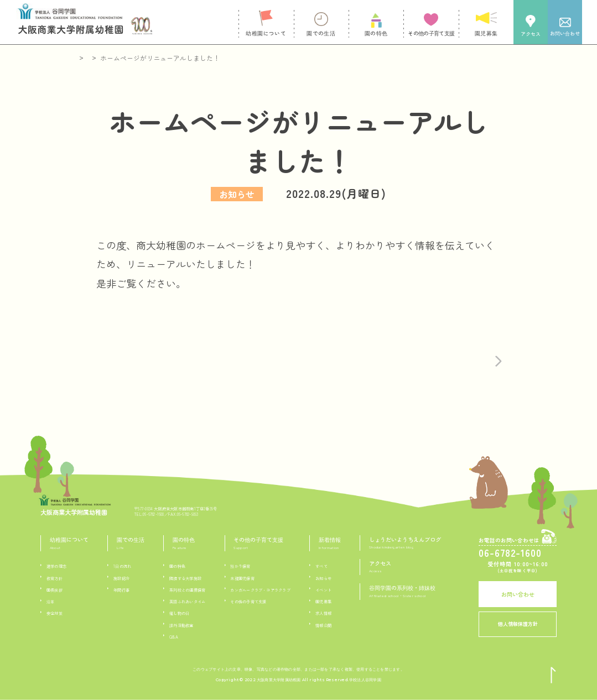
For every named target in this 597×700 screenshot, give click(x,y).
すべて (321, 566)
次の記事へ (451, 354)
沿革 (50, 602)
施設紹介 (121, 578)
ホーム (85, 58)
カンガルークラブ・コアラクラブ (260, 590)
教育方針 (54, 578)
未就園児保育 (242, 578)
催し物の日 (179, 613)
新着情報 (121, 58)
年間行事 (121, 590)
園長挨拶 (54, 590)
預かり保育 (240, 566)
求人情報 (323, 613)
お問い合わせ (518, 594)
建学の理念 (56, 566)
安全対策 (54, 613)
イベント (323, 590)
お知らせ (323, 578)
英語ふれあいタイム (187, 602)
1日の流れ (122, 566)
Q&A (174, 637)
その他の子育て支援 (248, 602)
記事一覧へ (257, 354)
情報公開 (323, 625)
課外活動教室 (181, 625)
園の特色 (177, 566)
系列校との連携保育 (187, 590)
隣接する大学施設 (185, 578)
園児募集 (323, 602)
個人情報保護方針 (518, 624)
